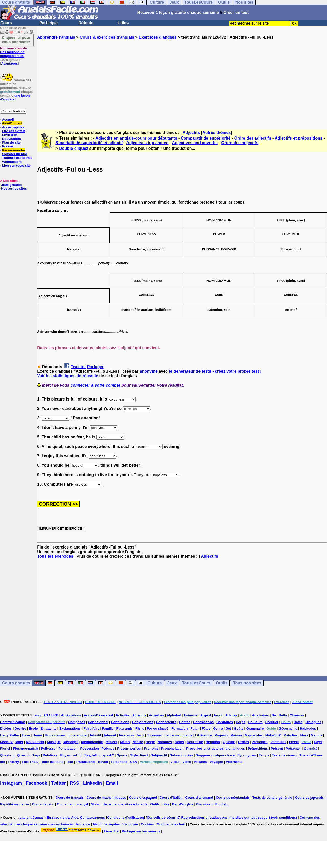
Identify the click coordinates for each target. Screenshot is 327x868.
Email (112, 783)
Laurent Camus (32, 818)
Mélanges (71, 742)
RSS (74, 783)
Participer (49, 23)
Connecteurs (166, 722)
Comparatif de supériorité (206, 138)
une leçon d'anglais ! (15, 97)
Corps (241, 722)
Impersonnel (78, 735)
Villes (187, 762)
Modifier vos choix (171, 824)
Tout (70, 762)
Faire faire (91, 729)
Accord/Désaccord (98, 715)
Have (26, 735)
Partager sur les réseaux (141, 831)
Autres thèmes (217, 133)
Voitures (200, 762)
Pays (318, 742)
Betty (283, 715)
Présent (277, 749)
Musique (54, 742)
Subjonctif (159, 755)
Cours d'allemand (199, 798)
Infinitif (96, 735)
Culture (155, 683)
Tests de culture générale (272, 798)
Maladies (291, 735)
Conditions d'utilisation (125, 818)
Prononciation (172, 749)
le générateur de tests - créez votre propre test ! (215, 371)
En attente (48, 729)
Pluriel (5, 749)
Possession (89, 749)
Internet (110, 735)
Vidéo (175, 762)
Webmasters (12, 162)
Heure (37, 735)
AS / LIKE (51, 715)
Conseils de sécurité (163, 818)
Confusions (120, 722)
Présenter (293, 749)
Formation (180, 729)
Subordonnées (181, 755)
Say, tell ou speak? (99, 755)
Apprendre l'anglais (56, 37)
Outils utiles (160, 804)
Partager (95, 367)
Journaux (154, 735)
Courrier (272, 722)
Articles (231, 715)
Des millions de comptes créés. (13, 52)
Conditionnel (98, 722)
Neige (150, 742)
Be (274, 715)
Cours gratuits (16, 683)
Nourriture (195, 742)
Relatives (50, 755)
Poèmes (108, 749)
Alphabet (174, 715)
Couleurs (255, 722)
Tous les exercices (55, 556)
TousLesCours (196, 683)
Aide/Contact (12, 123)
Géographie (288, 729)
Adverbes (156, 715)
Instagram (11, 783)
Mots (19, 742)
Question (7, 755)
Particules (278, 742)
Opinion (229, 742)
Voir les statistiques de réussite (68, 376)
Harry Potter (10, 735)
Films (140, 729)
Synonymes (247, 755)
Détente (86, 23)
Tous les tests (52, 762)
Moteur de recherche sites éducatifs (119, 804)
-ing (38, 715)
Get (228, 729)
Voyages (216, 762)
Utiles (123, 23)
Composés (77, 722)
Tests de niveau (284, 755)
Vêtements (234, 762)
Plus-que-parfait (26, 749)
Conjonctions (143, 722)
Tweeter (78, 367)
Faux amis (125, 729)
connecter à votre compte (95, 385)
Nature (138, 742)
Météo (125, 742)
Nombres (165, 742)
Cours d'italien (171, 798)
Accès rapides (13, 127)
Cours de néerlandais (233, 798)
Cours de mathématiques (106, 798)
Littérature (203, 735)
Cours (6, 23)
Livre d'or (10, 135)
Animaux (191, 715)
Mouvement (35, 742)
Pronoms (151, 749)
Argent (206, 715)
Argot (218, 715)
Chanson (297, 715)
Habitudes (308, 729)
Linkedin (92, 783)
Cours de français (70, 798)
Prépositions (258, 749)
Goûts (239, 729)
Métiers (111, 742)
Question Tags (28, 755)
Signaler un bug (15, 154)
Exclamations (70, 729)
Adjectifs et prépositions (299, 138)
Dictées (6, 729)
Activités (123, 715)
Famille (108, 729)
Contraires (225, 722)
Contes (185, 722)
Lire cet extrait (13, 131)
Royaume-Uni (71, 755)
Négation (213, 742)
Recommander (14, 150)
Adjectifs (191, 133)
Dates (298, 722)
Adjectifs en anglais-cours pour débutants (136, 138)
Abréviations (71, 715)
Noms (179, 742)
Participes (260, 742)
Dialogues (313, 722)
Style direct (139, 755)
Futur (195, 729)
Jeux (172, 683)
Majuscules (254, 735)
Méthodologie (92, 742)
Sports (122, 755)
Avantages (9, 64)
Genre (218, 729)
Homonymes (55, 735)
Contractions (203, 722)
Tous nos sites (247, 683)
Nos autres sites (14, 189)
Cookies (147, 824)
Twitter (59, 783)
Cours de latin (43, 804)
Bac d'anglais (183, 804)
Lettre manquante (178, 735)
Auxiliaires (260, 715)
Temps (264, 755)
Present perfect (129, 749)
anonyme (149, 371)
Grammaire (255, 729)
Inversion (126, 735)
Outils (222, 683)
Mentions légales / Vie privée (115, 824)
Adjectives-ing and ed (147, 143)
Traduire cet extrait (17, 158)
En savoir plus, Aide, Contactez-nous (76, 818)
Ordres (244, 742)
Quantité (311, 749)
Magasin (221, 735)
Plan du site (11, 142)
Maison (236, 735)
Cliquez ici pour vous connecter (16, 39)
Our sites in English (212, 804)
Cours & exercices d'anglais (107, 37)
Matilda (317, 735)
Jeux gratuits (11, 185)
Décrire (20, 729)
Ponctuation (68, 749)
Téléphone (119, 762)
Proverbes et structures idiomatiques (216, 749)
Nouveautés (11, 139)
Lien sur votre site (16, 165)
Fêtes (206, 729)
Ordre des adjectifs (253, 138)
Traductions (85, 762)
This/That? (30, 762)
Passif (294, 742)
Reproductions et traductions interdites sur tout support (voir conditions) (239, 818)
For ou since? (158, 729)
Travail (103, 762)
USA (133, 762)
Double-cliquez (74, 148)
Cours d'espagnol (143, 798)
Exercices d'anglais (158, 37)
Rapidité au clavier (15, 804)
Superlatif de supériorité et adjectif (89, 143)
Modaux (6, 742)
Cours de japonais (310, 798)
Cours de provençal (72, 804)
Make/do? (273, 735)
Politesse (48, 749)
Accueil (8, 119)
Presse (8, 146)
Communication (13, 722)
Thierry (13, 762)
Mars (304, 735)
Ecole (33, 729)
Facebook (37, 783)
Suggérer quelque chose (215, 755)
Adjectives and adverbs (195, 143)
